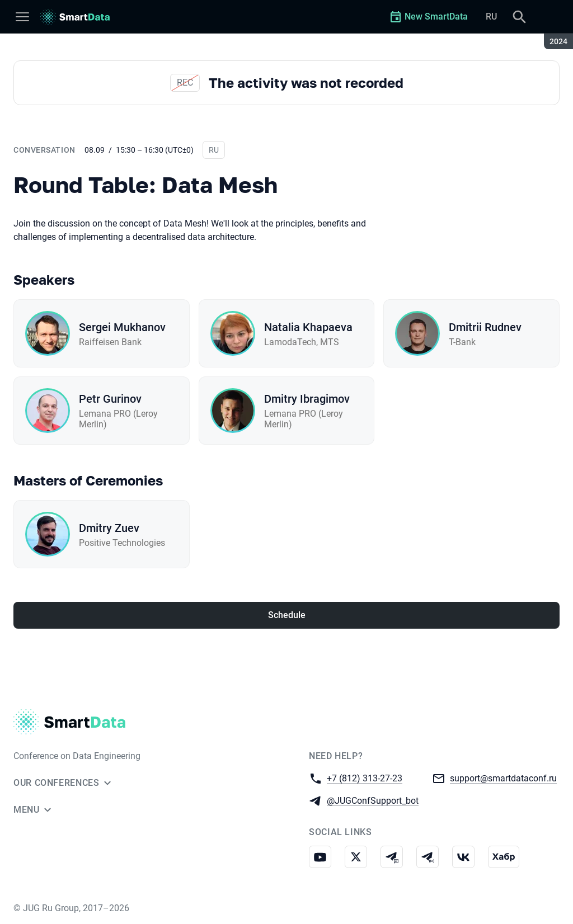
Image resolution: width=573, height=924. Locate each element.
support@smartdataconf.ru (503, 778)
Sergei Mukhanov (122, 327)
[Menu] (22, 17)
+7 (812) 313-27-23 (365, 778)
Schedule (287, 615)
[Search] (519, 17)
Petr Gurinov (110, 399)
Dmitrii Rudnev (485, 327)
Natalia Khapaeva (308, 327)
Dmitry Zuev (109, 528)
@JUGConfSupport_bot (373, 800)
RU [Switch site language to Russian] (491, 16)
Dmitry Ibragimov (307, 399)
